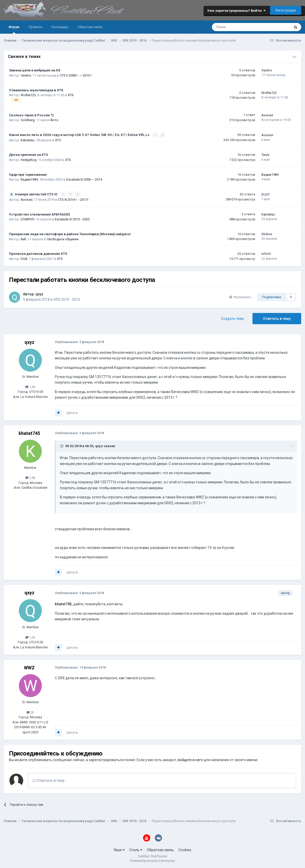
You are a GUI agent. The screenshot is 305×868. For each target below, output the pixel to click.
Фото (54, 120)
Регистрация (286, 10)
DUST (266, 194)
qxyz (39, 294)
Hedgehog (29, 160)
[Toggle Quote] (62, 446)
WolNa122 (28, 95)
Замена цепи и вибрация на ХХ (35, 70)
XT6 (71, 95)
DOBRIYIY (27, 219)
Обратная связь (90, 27)
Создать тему (233, 318)
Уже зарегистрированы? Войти (236, 10)
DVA (24, 259)
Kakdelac (28, 140)
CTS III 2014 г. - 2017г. (74, 199)
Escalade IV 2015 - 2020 (72, 219)
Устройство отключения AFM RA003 (40, 214)
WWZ (29, 667)
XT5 (58, 140)
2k (30, 712)
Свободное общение (63, 239)
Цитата (72, 413)
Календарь (60, 27)
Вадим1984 (29, 179)
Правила (35, 27)
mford (266, 253)
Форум (14, 29)
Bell (23, 239)
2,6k (30, 477)
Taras (265, 155)
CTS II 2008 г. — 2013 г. (76, 75)
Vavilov (26, 75)
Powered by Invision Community (152, 861)
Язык (119, 850)
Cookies (185, 850)
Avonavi (267, 115)
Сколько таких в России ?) (31, 115)
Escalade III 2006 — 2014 (84, 179)
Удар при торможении (28, 174)
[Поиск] (237, 27)
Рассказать (240, 297)
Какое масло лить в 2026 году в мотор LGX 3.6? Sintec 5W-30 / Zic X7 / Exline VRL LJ (80, 135)
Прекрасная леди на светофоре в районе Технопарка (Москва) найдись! (70, 234)
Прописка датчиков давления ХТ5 (38, 253)
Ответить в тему (277, 318)
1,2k (30, 387)
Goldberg (28, 120)
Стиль (136, 850)
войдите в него (190, 760)
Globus (267, 234)
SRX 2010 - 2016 (67, 299)
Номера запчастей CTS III (36, 194)
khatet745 (29, 433)
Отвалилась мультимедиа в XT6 (36, 90)
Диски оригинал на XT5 (28, 155)
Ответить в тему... (50, 780)
